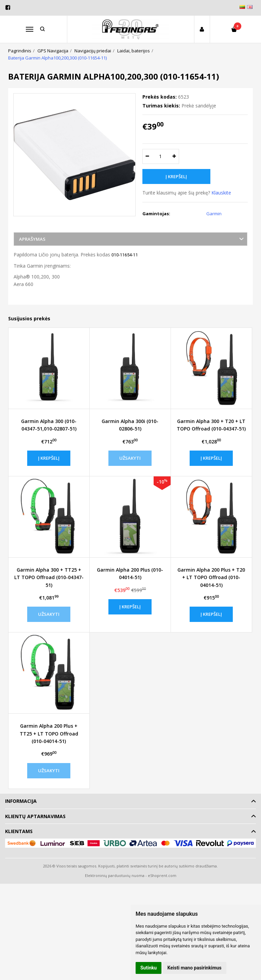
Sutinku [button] (149, 968)
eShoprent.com (162, 875)
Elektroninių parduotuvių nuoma (115, 875)
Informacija (21, 801)
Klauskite (221, 193)
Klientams (19, 831)
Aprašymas (32, 239)
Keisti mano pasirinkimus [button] (195, 968)
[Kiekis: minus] (147, 156)
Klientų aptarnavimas (35, 816)
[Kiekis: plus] (174, 156)
